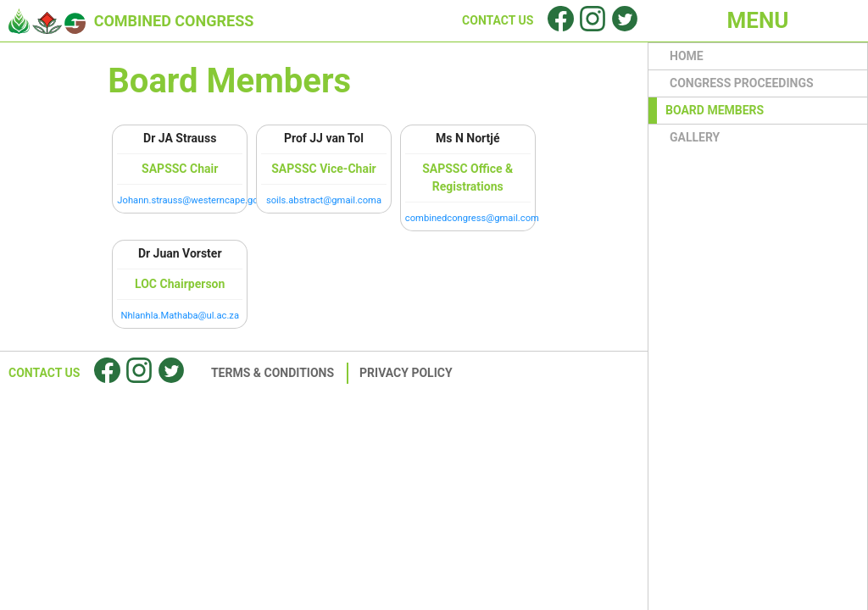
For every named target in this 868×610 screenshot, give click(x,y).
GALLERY (695, 137)
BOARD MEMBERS (715, 110)
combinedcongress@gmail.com (472, 218)
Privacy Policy (406, 373)
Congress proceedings (742, 83)
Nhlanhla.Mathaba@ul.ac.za (180, 316)
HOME (687, 56)
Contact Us (44, 373)
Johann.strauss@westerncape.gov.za (196, 200)
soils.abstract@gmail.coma (324, 200)
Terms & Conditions (273, 373)
